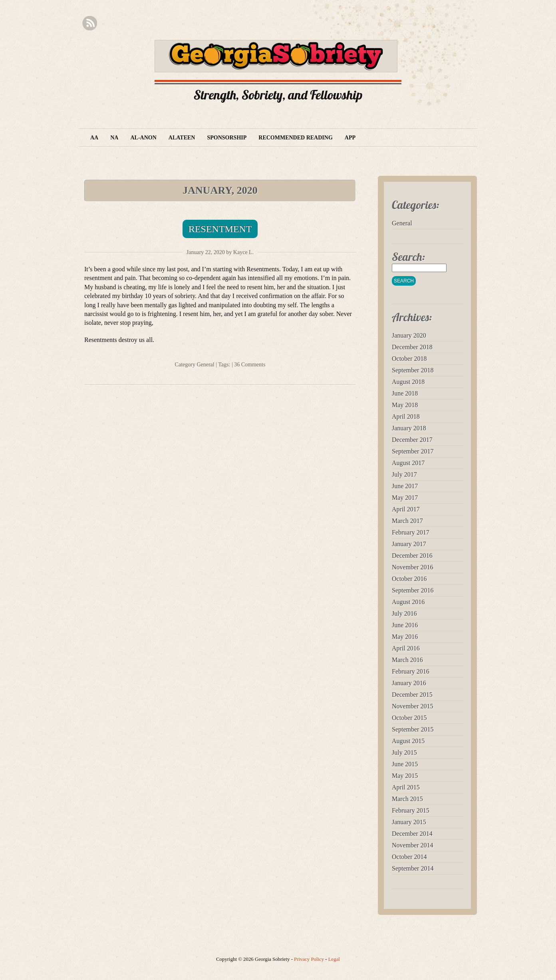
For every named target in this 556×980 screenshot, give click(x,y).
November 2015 (413, 706)
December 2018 (412, 347)
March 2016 (407, 660)
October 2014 (409, 857)
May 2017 (405, 498)
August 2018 (408, 382)
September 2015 (413, 729)
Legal (334, 959)
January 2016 (409, 683)
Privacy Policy (309, 959)
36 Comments (250, 365)
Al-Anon (143, 138)
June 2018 (405, 393)
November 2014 (413, 845)
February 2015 (411, 810)
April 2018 (406, 416)
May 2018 (405, 405)
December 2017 (412, 440)
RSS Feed (90, 23)
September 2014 (413, 868)
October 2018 (409, 359)
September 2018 (413, 370)
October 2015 (409, 718)
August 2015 (408, 741)
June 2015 (405, 764)
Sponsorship (227, 138)
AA (94, 138)
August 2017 (408, 463)
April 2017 (406, 509)
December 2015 (412, 695)
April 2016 (406, 648)
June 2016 (405, 625)
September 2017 (413, 451)
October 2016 (409, 579)
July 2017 (404, 474)
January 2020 (409, 335)
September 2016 (413, 590)
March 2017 (407, 521)
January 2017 (409, 544)
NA (114, 138)
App (350, 138)
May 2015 (405, 776)
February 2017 (411, 532)
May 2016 (405, 637)
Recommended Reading (296, 138)
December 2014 (412, 834)
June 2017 (405, 486)
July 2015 (404, 752)
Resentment (220, 229)
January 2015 (409, 822)
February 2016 (411, 671)
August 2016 (408, 602)
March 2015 (407, 799)
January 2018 (409, 428)
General (205, 365)
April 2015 (406, 787)
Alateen (182, 138)
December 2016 (412, 556)
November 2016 (413, 567)
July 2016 (404, 613)
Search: (408, 257)
